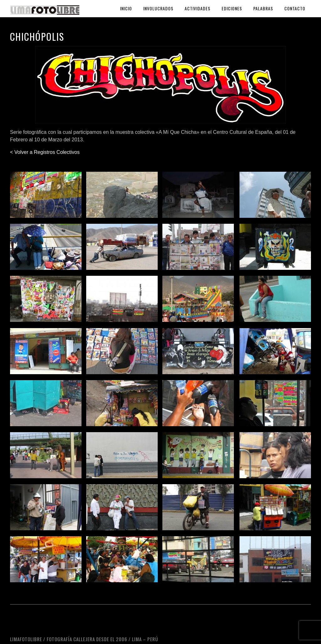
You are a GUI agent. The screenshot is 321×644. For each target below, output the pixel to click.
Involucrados (158, 8)
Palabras (263, 8)
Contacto (295, 8)
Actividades (197, 8)
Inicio (126, 8)
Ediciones (232, 8)
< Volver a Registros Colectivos (45, 152)
